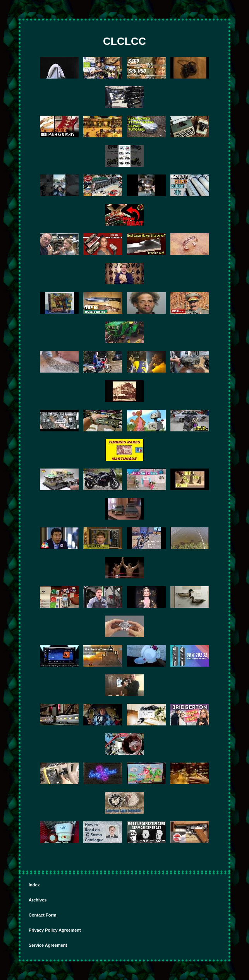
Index (34, 885)
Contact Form (43, 915)
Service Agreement (48, 945)
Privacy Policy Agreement (55, 930)
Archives (38, 900)
